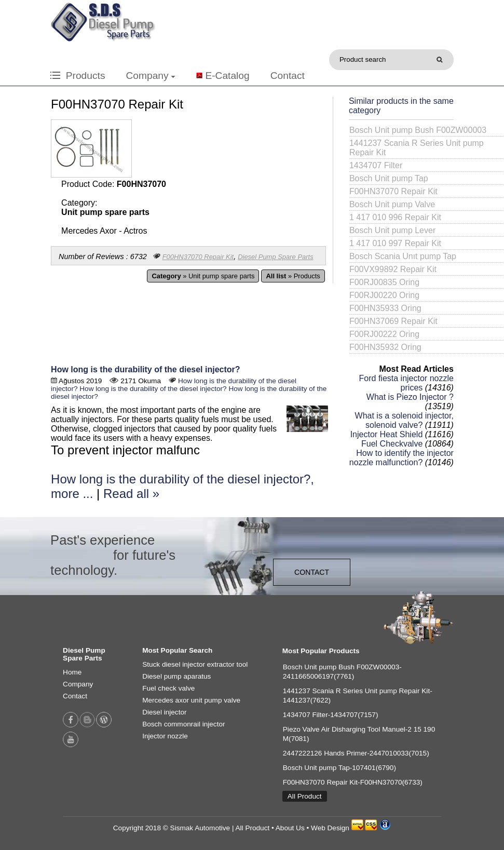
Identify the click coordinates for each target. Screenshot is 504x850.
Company (150, 76)
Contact (288, 76)
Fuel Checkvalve (392, 444)
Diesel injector (164, 712)
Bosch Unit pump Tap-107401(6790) (339, 768)
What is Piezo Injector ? (410, 397)
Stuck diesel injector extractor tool (195, 664)
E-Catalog (227, 76)
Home (72, 672)
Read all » (131, 494)
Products (78, 76)
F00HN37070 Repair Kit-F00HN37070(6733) (353, 782)
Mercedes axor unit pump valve (191, 700)
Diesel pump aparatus (176, 676)
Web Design (330, 828)
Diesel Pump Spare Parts (275, 257)
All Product (305, 796)
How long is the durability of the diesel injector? (145, 369)
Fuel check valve (168, 688)
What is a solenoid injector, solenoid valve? (404, 420)
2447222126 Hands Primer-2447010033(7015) (356, 753)
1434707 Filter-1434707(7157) (331, 715)
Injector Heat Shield (387, 434)
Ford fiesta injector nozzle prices (406, 383)
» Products (293, 276)
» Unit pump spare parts (203, 276)
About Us (290, 828)
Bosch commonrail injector (183, 724)
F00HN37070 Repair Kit (198, 257)
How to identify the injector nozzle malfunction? (401, 458)
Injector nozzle (165, 736)
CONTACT (312, 572)
